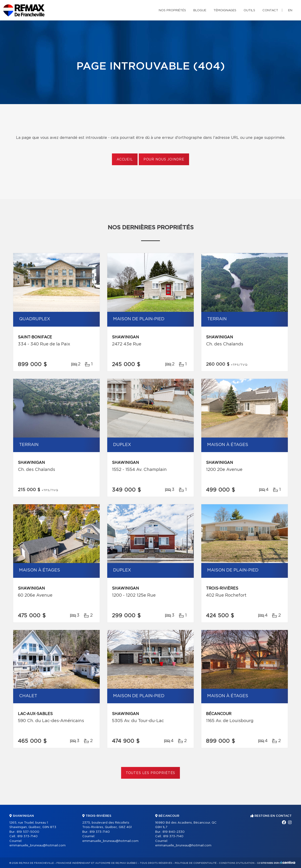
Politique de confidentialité (196, 863)
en (290, 10)
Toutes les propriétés (151, 773)
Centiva (288, 862)
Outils (249, 10)
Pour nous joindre (164, 160)
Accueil (125, 160)
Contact (270, 10)
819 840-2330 (174, 832)
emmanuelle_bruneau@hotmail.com (38, 846)
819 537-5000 (28, 832)
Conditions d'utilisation (237, 863)
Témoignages (225, 10)
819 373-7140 (28, 836)
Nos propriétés (172, 10)
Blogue (200, 10)
